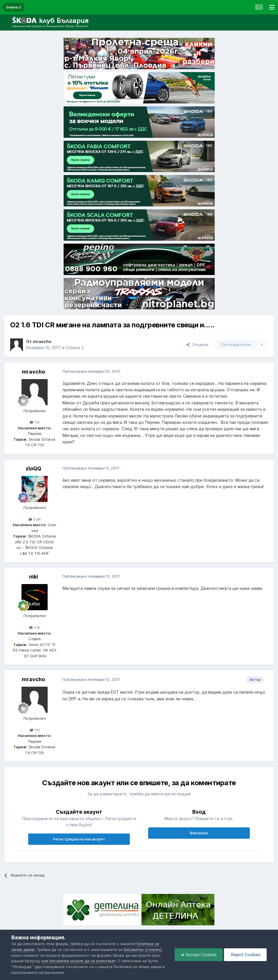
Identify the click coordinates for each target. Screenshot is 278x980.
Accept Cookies (199, 955)
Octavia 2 (75, 348)
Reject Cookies (245, 955)
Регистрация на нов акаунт (79, 839)
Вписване (199, 833)
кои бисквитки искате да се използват (79, 961)
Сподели (197, 344)
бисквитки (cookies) (143, 949)
